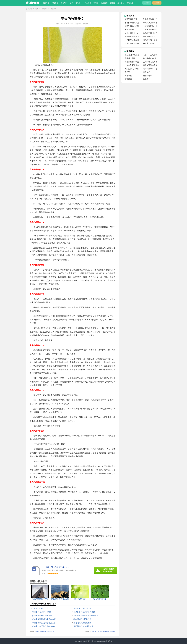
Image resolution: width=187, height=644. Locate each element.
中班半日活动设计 (150, 43)
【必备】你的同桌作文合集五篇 (86, 616)
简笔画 (96, 3)
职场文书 (104, 3)
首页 (37, 9)
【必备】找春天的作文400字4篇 (43, 626)
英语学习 (121, 3)
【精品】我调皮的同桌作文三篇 (43, 623)
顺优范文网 (90, 641)
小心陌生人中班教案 (131, 40)
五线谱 (127, 72)
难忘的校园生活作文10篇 (45, 632)
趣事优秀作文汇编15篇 (82, 608)
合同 (71, 3)
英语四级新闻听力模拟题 (131, 62)
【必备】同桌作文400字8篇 (84, 612)
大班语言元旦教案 (132, 26)
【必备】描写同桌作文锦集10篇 (43, 619)
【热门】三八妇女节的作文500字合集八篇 (150, 55)
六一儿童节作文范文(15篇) (150, 69)
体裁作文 (147, 79)
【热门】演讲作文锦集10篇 (41, 616)
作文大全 (46, 3)
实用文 (112, 3)
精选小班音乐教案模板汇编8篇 (131, 44)
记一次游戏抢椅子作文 (39, 608)
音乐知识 (79, 3)
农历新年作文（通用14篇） (84, 626)
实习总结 (147, 72)
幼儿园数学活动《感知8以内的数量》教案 (149, 37)
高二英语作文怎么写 (131, 55)
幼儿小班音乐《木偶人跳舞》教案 (131, 33)
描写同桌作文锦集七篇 (82, 623)
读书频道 (130, 3)
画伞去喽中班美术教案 (131, 37)
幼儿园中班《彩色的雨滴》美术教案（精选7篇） (150, 33)
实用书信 (55, 3)
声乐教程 (128, 76)
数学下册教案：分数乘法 (150, 20)
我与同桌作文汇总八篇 (82, 619)
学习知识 (64, 3)
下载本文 (86, 24)
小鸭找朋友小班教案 (150, 23)
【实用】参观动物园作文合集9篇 (103, 632)
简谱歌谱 (128, 79)
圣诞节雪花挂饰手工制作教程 (150, 62)
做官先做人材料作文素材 (131, 69)
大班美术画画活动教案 (150, 30)
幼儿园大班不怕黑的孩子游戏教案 (150, 40)
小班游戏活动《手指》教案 (150, 26)
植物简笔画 (147, 76)
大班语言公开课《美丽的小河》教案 (132, 20)
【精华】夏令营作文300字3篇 (131, 66)
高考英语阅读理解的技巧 (150, 66)
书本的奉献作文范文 (131, 23)
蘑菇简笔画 (129, 30)
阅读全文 (78, 24)
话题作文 (53, 9)
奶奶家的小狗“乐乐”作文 (149, 59)
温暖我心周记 (130, 58)
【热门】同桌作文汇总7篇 (41, 612)
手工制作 (88, 3)
